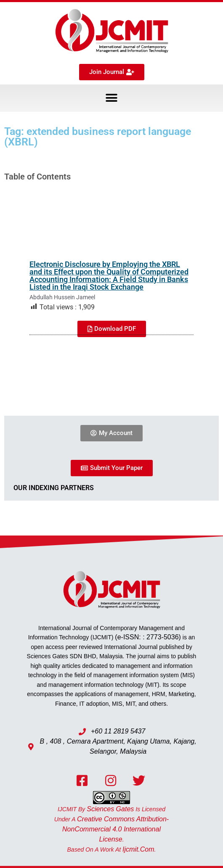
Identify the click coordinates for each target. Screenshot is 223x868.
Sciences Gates (110, 809)
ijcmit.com (138, 849)
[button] (112, 98)
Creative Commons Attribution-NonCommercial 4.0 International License (115, 829)
